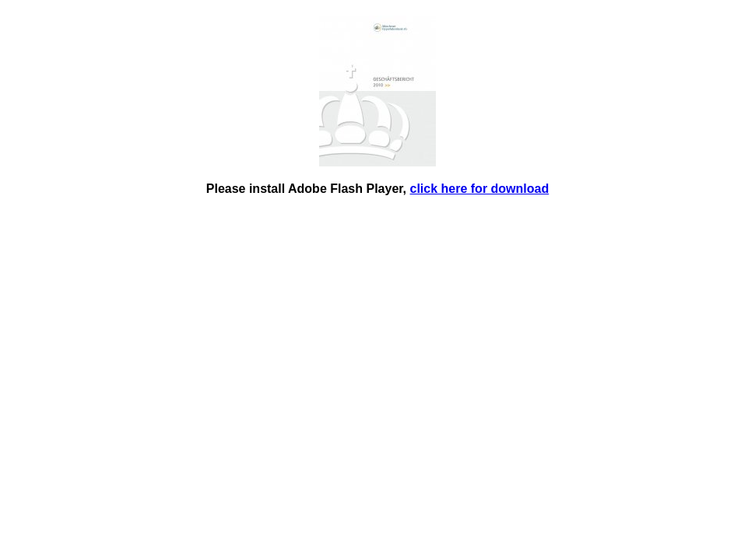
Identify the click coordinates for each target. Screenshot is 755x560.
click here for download (480, 189)
